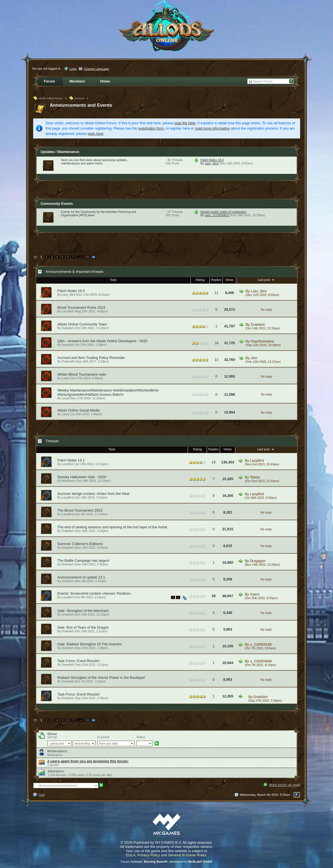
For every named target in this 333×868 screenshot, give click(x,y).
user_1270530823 (217, 215)
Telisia (255, 477)
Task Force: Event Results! (79, 661)
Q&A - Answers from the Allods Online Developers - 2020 (102, 341)
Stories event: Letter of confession (223, 212)
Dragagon (258, 561)
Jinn (254, 358)
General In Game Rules (187, 855)
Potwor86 (68, 361)
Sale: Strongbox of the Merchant (83, 611)
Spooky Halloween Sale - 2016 (82, 477)
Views (229, 280)
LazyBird (67, 311)
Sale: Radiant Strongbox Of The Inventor (90, 644)
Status (141, 737)
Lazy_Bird (211, 163)
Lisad (65, 378)
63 (87, 257)
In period (103, 737)
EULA (131, 855)
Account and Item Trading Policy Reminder (91, 358)
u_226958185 (261, 644)
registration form (151, 128)
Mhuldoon (68, 481)
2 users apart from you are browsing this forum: (88, 761)
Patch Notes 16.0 (212, 160)
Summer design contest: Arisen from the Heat (93, 494)
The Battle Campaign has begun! (84, 561)
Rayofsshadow (262, 341)
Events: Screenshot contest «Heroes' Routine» (94, 593)
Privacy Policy (149, 855)
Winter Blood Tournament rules (82, 374)
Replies (216, 280)
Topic (113, 280)
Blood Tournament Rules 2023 (81, 307)
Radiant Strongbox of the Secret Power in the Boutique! (101, 678)
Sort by (52, 737)
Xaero (255, 594)
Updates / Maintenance (60, 152)
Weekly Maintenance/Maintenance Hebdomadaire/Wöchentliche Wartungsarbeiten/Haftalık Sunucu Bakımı (108, 392)
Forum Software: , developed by (166, 862)
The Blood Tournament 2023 (80, 510)
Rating (200, 280)
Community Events (57, 204)
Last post (266, 280)
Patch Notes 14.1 (71, 460)
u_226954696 (261, 661)
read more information (212, 128)
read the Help (185, 123)
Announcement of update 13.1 (81, 577)
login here (95, 134)
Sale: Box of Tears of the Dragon (83, 627)
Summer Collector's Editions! (80, 544)
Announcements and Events (81, 105)
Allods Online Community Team (82, 324)
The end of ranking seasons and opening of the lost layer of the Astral (112, 527)
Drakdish (68, 328)
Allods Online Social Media (79, 410)
